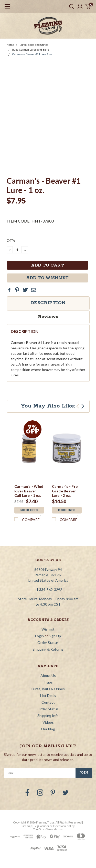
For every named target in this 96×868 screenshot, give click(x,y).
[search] (70, 6)
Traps (48, 682)
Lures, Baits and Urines (34, 45)
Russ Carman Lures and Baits (30, 50)
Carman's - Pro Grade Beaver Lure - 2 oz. (65, 491)
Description (48, 303)
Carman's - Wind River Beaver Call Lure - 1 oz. (29, 491)
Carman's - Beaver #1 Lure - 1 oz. (32, 54)
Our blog (48, 729)
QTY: (11, 240)
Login (39, 636)
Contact (48, 702)
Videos (48, 722)
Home (10, 45)
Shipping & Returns (48, 649)
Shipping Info (48, 716)
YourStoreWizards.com (48, 829)
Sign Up (55, 636)
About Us (48, 675)
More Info (29, 510)
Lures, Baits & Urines (48, 689)
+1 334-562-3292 (48, 590)
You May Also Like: (48, 406)
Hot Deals (48, 696)
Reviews (48, 317)
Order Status (48, 643)
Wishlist (48, 629)
